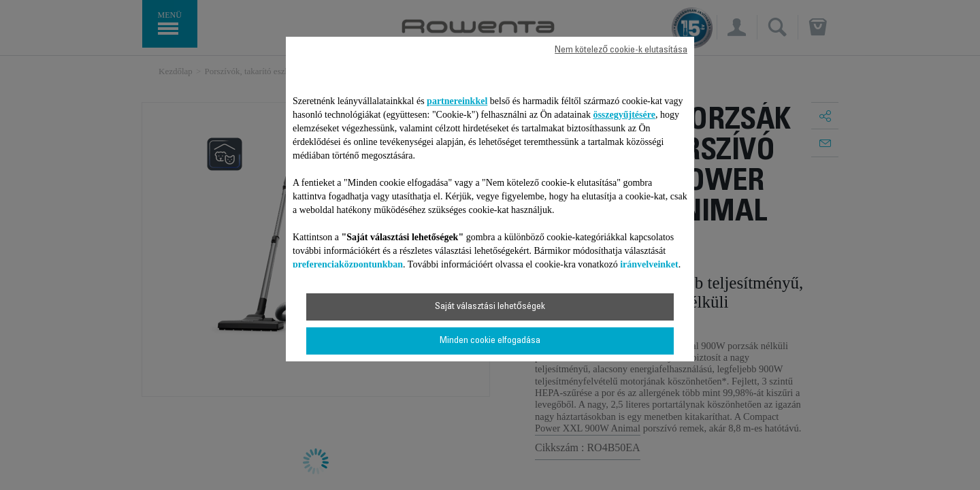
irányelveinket (649, 264)
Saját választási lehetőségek (490, 307)
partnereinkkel (457, 101)
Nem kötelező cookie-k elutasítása (621, 50)
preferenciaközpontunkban (348, 264)
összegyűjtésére (624, 115)
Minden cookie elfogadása (490, 341)
